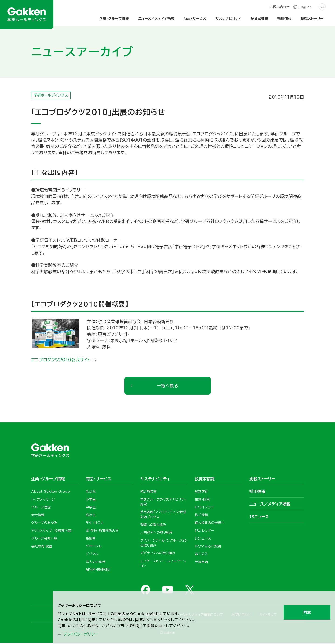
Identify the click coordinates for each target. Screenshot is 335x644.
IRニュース (259, 518)
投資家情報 (259, 19)
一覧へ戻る (168, 387)
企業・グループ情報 (114, 19)
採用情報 (284, 19)
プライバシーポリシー (83, 634)
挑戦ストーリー (312, 19)
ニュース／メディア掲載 (156, 19)
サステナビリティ (228, 19)
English (305, 7)
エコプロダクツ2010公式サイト (61, 361)
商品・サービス (195, 19)
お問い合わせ (280, 7)
